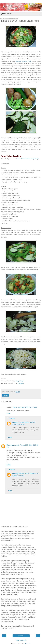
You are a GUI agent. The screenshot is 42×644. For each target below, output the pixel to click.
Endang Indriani (18, 422)
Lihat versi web (21, 640)
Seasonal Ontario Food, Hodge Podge (28, 159)
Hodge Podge (20, 381)
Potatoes (21, 383)
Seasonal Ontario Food (23, 61)
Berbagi (5, 395)
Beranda (21, 636)
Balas (9, 414)
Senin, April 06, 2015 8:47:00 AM (25, 407)
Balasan (12, 418)
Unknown (10, 445)
